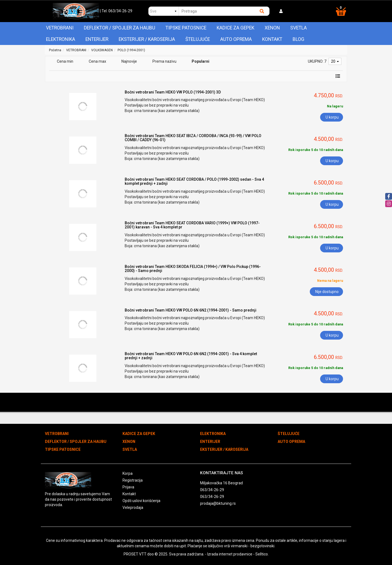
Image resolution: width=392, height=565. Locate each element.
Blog (298, 39)
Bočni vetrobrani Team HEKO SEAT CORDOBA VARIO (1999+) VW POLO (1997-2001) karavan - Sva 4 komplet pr (192, 225)
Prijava (128, 487)
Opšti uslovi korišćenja (141, 501)
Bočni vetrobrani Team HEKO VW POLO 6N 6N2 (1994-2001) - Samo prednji (191, 310)
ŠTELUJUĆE (198, 39)
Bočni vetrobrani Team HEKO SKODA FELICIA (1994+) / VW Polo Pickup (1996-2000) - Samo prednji (193, 269)
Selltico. (262, 554)
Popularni (200, 61)
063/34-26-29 (212, 490)
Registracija (133, 480)
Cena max (97, 61)
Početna (55, 50)
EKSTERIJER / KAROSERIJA (147, 39)
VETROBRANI (60, 28)
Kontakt (272, 39)
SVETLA (298, 28)
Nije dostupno (327, 292)
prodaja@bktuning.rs (218, 503)
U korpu (332, 117)
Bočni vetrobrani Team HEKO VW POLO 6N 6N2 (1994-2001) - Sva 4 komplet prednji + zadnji (191, 356)
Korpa (128, 473)
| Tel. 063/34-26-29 (116, 11)
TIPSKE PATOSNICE (186, 28)
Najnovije (129, 61)
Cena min (65, 61)
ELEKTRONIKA (61, 39)
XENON (272, 28)
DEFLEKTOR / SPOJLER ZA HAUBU (120, 28)
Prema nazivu (164, 61)
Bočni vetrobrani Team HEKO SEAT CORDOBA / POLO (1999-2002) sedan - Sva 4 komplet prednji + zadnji (194, 181)
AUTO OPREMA (236, 39)
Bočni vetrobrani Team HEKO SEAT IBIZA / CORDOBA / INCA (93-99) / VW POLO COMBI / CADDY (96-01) (193, 138)
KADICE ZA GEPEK (235, 28)
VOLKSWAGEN (102, 50)
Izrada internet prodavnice (230, 554)
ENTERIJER (97, 39)
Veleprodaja (133, 507)
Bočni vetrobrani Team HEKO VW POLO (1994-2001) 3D (173, 92)
